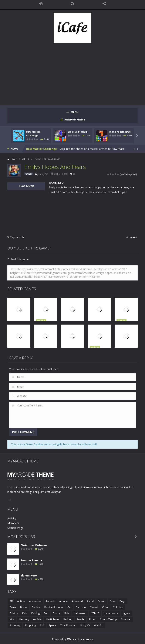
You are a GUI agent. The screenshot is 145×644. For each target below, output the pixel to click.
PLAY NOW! (26, 186)
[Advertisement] (72, 72)
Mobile (41, 321)
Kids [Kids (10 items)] (12, 619)
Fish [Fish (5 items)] (25, 613)
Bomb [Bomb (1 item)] (102, 601)
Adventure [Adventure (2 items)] (35, 601)
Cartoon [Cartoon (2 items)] (81, 607)
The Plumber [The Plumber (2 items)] (68, 625)
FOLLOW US (104, 4)
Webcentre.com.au (80, 639)
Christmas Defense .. (35, 545)
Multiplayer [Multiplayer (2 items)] (52, 619)
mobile (20, 237)
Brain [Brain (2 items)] (13, 607)
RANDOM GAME (74, 119)
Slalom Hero (29, 575)
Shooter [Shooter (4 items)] (126, 619)
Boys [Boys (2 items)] (122, 601)
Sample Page (15, 528)
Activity (12, 518)
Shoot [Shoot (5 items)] (92, 619)
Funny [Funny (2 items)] (56, 613)
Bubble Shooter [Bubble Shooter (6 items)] (54, 607)
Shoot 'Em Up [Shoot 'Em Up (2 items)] (108, 619)
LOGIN (41, 4)
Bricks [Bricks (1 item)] (24, 607)
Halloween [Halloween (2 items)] (80, 613)
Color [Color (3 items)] (105, 607)
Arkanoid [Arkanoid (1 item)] (77, 601)
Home (14, 159)
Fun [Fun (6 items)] (46, 613)
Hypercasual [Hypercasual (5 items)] (111, 613)
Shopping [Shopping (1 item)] (30, 625)
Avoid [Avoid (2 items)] (90, 601)
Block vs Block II (77, 132)
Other (26, 159)
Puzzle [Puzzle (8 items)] (80, 619)
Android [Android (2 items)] (50, 601)
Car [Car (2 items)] (69, 607)
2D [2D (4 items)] (11, 601)
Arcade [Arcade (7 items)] (64, 601)
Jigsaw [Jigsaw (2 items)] (127, 613)
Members (13, 523)
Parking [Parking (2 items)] (68, 619)
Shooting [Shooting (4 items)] (15, 625)
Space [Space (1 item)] (52, 625)
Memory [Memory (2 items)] (24, 619)
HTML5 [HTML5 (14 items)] (95, 613)
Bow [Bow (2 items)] (112, 601)
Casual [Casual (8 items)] (94, 607)
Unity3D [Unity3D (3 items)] (85, 625)
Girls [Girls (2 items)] (67, 613)
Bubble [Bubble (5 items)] (36, 607)
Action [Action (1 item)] (21, 601)
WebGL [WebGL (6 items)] (98, 625)
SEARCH (72, 4)
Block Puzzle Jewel (120, 132)
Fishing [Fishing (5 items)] (35, 613)
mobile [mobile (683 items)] (37, 619)
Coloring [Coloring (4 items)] (118, 607)
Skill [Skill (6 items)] (42, 625)
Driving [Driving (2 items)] (14, 613)
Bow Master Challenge (42, 149)
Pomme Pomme (31, 560)
